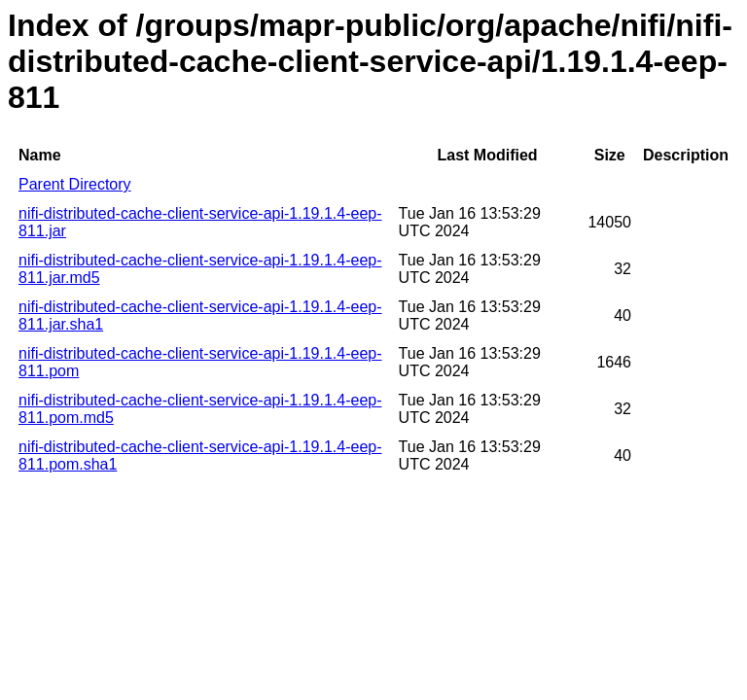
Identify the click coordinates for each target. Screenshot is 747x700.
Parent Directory (75, 184)
